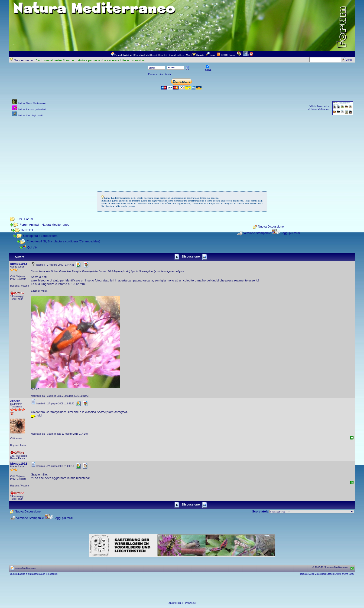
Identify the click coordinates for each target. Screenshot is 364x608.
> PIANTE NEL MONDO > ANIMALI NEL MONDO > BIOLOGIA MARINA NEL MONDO (312, 512)
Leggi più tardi (290, 233)
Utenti (172, 55)
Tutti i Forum (25, 219)
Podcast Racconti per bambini (32, 109)
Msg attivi (139, 55)
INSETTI (27, 230)
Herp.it (180, 603)
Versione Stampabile (257, 233)
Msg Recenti (151, 55)
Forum (118, 55)
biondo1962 (19, 264)
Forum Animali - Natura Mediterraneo (45, 225)
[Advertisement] (182, 150)
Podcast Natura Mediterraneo (32, 103)
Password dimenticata (159, 74)
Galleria (180, 55)
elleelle (15, 401)
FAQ (225, 55)
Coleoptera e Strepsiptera (40, 236)
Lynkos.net (191, 603)
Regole (232, 55)
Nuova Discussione (271, 227)
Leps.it (171, 603)
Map (188, 55)
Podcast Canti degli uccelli (31, 115)
